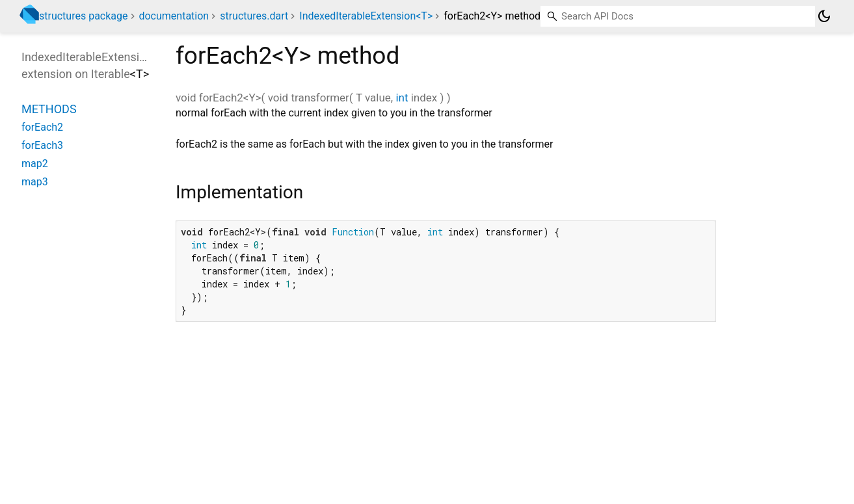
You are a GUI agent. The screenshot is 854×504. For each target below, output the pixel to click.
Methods (49, 109)
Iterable (111, 74)
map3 (35, 182)
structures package (84, 16)
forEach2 (42, 127)
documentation (174, 16)
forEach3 (42, 145)
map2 (35, 164)
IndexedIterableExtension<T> (366, 16)
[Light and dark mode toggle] (824, 16)
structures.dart (254, 16)
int (402, 98)
